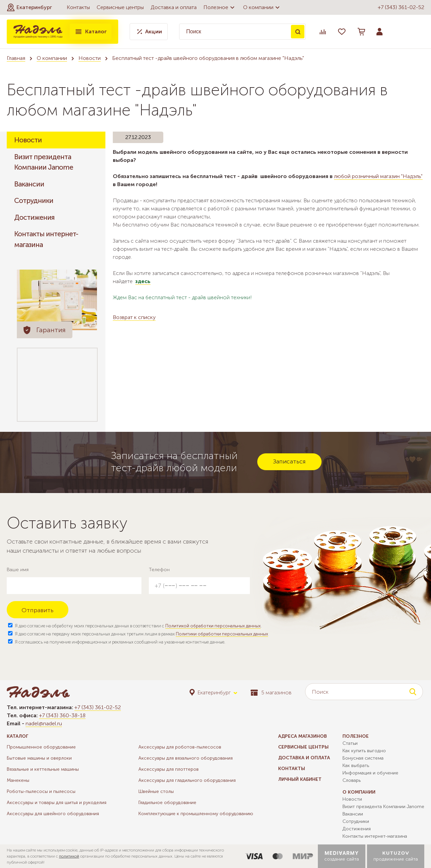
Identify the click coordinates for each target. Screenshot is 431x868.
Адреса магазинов (303, 736)
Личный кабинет (300, 779)
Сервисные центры (120, 7)
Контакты (78, 7)
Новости (90, 58)
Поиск (298, 32)
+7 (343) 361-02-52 (401, 7)
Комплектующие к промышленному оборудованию (196, 814)
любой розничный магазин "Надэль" (378, 176)
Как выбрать (356, 766)
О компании (262, 7)
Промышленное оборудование (41, 747)
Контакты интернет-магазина (46, 239)
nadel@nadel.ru (44, 723)
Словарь (352, 780)
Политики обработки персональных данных (222, 634)
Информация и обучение (370, 773)
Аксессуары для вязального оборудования (186, 758)
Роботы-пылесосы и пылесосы (41, 791)
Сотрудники (34, 200)
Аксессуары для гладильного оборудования (187, 780)
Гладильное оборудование (167, 803)
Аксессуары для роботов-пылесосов (180, 747)
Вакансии (29, 184)
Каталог (91, 32)
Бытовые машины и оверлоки (39, 758)
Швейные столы (156, 791)
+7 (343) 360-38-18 (62, 715)
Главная (16, 58)
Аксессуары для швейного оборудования (53, 814)
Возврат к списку (134, 317)
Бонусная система (363, 758)
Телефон (159, 570)
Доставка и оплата (174, 7)
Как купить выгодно (364, 751)
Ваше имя (18, 570)
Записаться (289, 461)
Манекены (18, 780)
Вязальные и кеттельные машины (43, 769)
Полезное (220, 7)
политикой (69, 856)
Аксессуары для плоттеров (169, 769)
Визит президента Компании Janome (44, 162)
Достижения (34, 217)
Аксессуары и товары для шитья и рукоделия (57, 803)
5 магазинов (271, 692)
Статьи (350, 743)
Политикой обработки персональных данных (213, 626)
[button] (29, 7)
